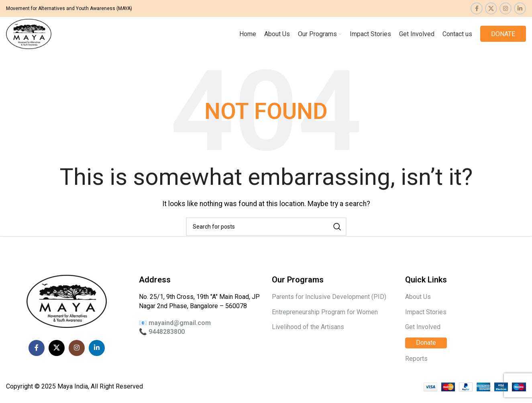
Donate (426, 351)
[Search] (266, 235)
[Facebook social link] (477, 8)
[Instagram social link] (506, 8)
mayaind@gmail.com (180, 330)
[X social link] (491, 8)
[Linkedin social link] (520, 8)
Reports (416, 366)
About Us (418, 305)
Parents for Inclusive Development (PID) (329, 305)
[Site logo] (35, 37)
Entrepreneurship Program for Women (325, 320)
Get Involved (423, 334)
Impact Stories (426, 320)
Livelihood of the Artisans (308, 334)
